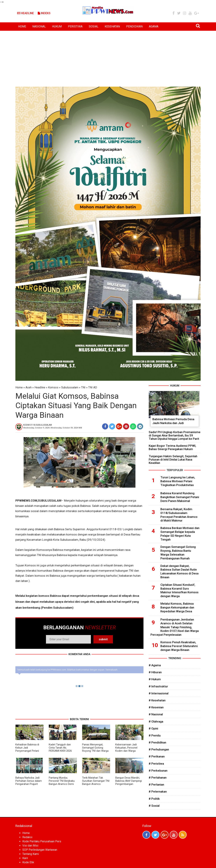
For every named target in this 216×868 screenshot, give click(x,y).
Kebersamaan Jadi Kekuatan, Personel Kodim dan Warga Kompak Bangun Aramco (126, 751)
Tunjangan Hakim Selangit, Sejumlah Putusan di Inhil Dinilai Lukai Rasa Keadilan (173, 459)
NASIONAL (39, 26)
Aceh (29, 387)
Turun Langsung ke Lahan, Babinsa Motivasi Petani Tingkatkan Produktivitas (178, 481)
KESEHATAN (112, 26)
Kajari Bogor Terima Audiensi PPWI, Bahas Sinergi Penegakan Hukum (172, 447)
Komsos (53, 387)
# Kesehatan (157, 700)
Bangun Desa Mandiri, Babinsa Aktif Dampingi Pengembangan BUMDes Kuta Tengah (129, 782)
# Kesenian (156, 707)
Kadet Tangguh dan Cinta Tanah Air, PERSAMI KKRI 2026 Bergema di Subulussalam (60, 751)
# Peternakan (158, 792)
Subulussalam (70, 387)
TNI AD (93, 387)
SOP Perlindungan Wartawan (40, 850)
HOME (22, 26)
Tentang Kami (31, 854)
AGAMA (154, 26)
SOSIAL (94, 26)
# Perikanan (157, 756)
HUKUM (57, 26)
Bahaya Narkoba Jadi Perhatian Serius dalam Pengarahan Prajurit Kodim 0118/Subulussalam (29, 784)
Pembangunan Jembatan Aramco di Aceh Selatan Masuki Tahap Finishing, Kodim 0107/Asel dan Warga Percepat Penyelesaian (175, 627)
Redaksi (27, 837)
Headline (26, 13)
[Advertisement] (108, 57)
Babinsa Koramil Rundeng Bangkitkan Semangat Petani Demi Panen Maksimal (180, 497)
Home (19, 387)
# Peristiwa (156, 764)
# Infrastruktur (158, 686)
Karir (25, 858)
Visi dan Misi (30, 846)
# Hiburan (155, 672)
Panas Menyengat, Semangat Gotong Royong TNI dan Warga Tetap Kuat (95, 749)
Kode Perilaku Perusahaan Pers (42, 841)
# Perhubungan (159, 749)
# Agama (155, 665)
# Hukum (155, 679)
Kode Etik (28, 862)
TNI (83, 387)
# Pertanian (156, 785)
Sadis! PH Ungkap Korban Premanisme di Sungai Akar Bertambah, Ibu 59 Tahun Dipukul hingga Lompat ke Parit (175, 435)
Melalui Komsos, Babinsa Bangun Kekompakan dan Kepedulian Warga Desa (177, 607)
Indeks (44, 13)
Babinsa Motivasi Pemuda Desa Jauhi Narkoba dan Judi (173, 421)
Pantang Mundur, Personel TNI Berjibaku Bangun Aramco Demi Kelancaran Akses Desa (62, 782)
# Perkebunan (158, 771)
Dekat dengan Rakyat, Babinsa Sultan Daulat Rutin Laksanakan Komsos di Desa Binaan (179, 572)
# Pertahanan (158, 778)
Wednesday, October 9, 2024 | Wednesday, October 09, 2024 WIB (53, 428)
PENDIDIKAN (134, 26)
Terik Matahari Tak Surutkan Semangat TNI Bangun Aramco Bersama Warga (96, 782)
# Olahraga (156, 721)
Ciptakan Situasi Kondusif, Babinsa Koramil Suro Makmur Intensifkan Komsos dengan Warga (179, 590)
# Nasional (156, 714)
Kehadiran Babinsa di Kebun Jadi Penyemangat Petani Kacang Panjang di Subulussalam (27, 751)
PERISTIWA (75, 26)
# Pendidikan (157, 742)
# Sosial (154, 806)
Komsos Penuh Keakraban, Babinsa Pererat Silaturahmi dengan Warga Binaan (179, 646)
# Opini (153, 728)
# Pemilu (155, 735)
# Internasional (159, 693)
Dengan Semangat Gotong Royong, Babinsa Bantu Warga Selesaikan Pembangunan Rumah (178, 552)
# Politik (154, 799)
